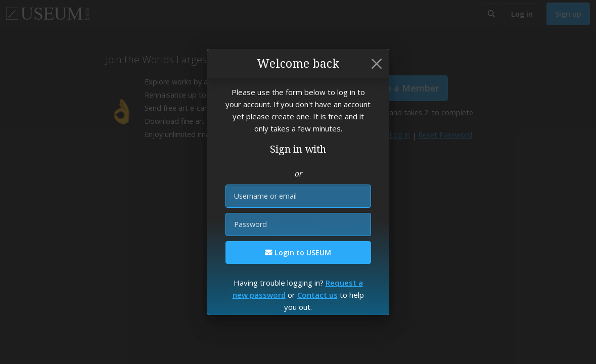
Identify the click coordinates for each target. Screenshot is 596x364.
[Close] (377, 64)
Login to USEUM (298, 253)
